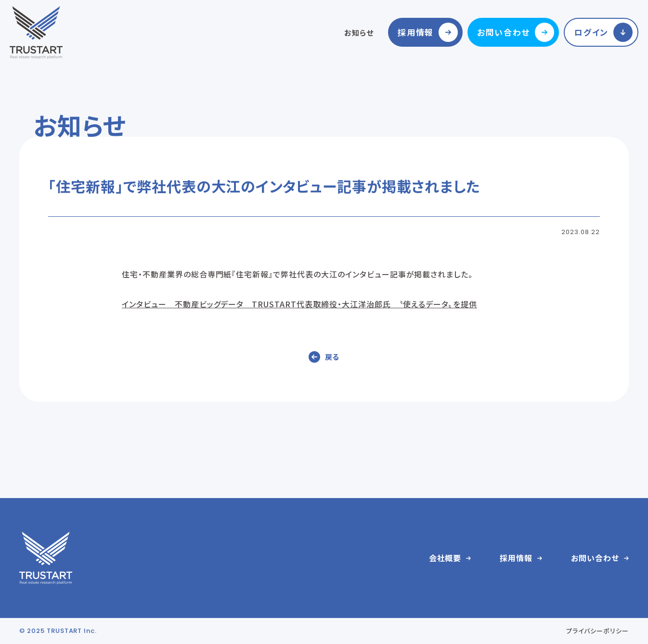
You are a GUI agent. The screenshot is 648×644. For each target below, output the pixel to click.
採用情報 (416, 32)
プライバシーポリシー (597, 631)
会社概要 (445, 558)
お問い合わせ (504, 32)
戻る (332, 357)
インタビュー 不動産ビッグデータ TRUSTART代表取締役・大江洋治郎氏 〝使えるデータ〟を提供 (299, 304)
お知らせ (359, 33)
